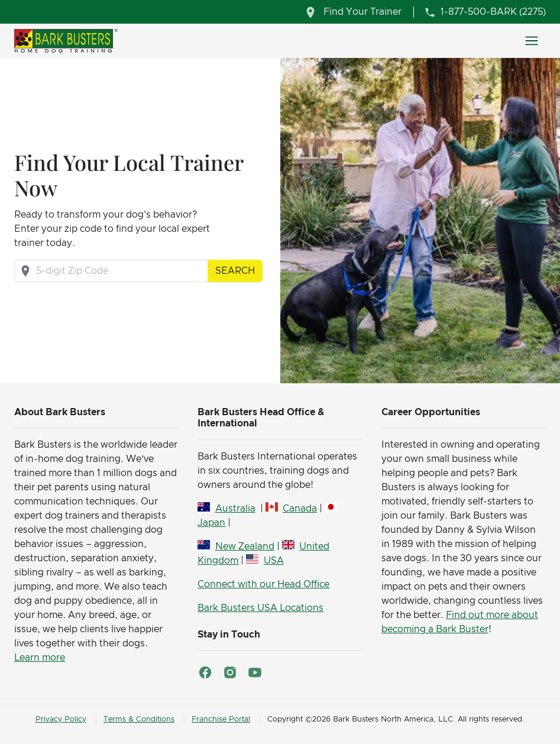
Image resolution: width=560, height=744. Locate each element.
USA (274, 561)
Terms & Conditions (139, 719)
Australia (235, 509)
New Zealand (245, 546)
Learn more (40, 658)
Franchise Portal (221, 719)
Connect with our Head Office (263, 584)
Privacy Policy (61, 719)
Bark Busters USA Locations (260, 608)
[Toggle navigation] (532, 41)
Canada (300, 509)
